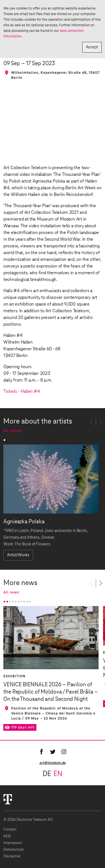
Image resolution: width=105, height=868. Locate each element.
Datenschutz (14, 850)
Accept (92, 47)
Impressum (13, 843)
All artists (13, 431)
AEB (7, 836)
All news (11, 592)
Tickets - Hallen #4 (22, 391)
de (47, 774)
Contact (10, 830)
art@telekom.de (53, 763)
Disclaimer (12, 856)
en (58, 774)
